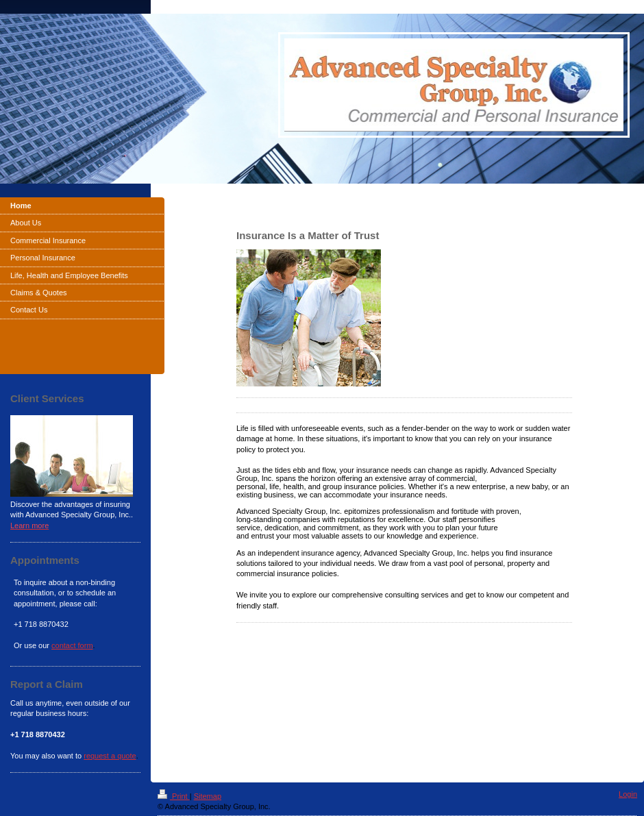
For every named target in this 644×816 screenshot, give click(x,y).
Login (628, 794)
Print (174, 796)
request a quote (110, 756)
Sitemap (208, 796)
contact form (72, 645)
